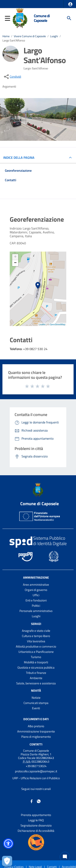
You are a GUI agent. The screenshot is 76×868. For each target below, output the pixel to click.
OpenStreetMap (57, 324)
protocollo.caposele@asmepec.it (36, 771)
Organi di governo (36, 590)
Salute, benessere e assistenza (36, 683)
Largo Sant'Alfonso (14, 40)
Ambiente (36, 678)
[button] (70, 4)
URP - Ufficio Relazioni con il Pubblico (36, 778)
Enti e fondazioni (36, 600)
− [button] (15, 263)
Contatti (36, 744)
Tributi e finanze (36, 673)
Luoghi (54, 36)
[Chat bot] (65, 857)
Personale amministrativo (36, 611)
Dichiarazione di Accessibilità (36, 831)
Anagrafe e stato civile (36, 631)
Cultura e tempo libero (36, 636)
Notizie (36, 698)
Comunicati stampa (36, 703)
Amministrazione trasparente (36, 731)
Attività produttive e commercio (36, 646)
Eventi (36, 708)
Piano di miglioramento (36, 737)
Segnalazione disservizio (36, 825)
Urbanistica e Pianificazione (36, 652)
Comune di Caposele (42, 18)
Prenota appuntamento (36, 815)
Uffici (36, 595)
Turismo (36, 657)
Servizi (36, 624)
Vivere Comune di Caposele (30, 36)
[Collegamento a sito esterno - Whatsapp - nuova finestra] (39, 801)
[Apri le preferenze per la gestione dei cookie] (7, 861)
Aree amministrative (36, 585)
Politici (36, 606)
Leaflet (42, 324)
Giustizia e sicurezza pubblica (36, 667)
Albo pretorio (36, 726)
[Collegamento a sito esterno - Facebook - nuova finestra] (32, 801)
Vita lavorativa (36, 641)
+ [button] (15, 257)
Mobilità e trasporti (36, 662)
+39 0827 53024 (36, 766)
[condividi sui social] (12, 77)
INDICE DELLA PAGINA (20, 158)
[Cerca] (69, 18)
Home (6, 36)
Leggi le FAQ (36, 820)
